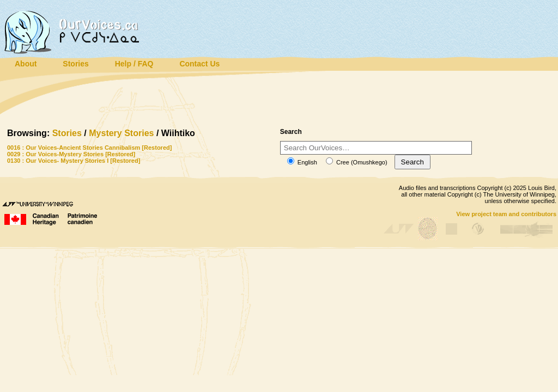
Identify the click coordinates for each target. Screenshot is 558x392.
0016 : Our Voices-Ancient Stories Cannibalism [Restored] (89, 148)
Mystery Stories (121, 133)
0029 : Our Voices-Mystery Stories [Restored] (71, 154)
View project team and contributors (506, 214)
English (302, 162)
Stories (67, 133)
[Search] (376, 148)
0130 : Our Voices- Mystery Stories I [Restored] (74, 161)
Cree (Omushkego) (357, 162)
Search (413, 162)
